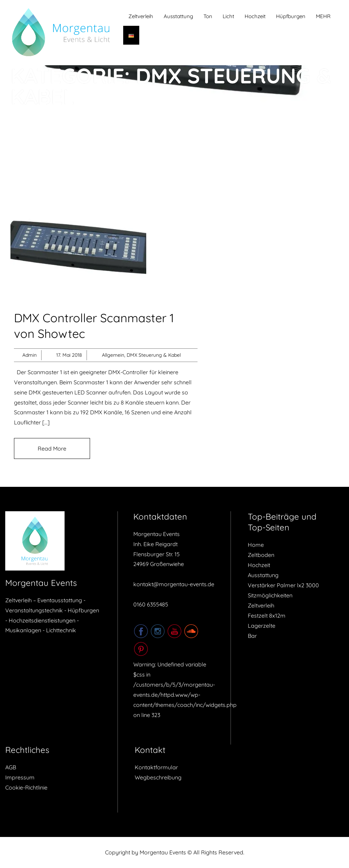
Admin (29, 355)
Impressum (20, 777)
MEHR (323, 16)
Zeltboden (261, 555)
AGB (11, 767)
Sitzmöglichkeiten (270, 595)
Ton (208, 16)
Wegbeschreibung (158, 777)
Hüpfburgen (291, 16)
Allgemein (113, 355)
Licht (228, 16)
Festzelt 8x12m (267, 616)
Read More (52, 448)
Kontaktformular (156, 767)
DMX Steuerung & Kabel (154, 355)
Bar (252, 636)
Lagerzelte (262, 626)
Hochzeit (255, 16)
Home (256, 545)
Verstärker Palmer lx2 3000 (283, 585)
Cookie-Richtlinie (26, 787)
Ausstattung (178, 16)
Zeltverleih (141, 16)
